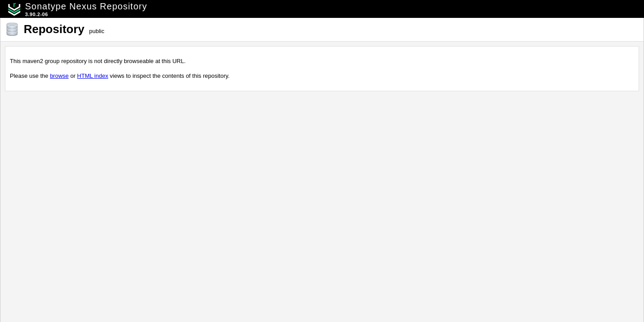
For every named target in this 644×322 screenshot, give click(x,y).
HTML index (93, 76)
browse (59, 76)
